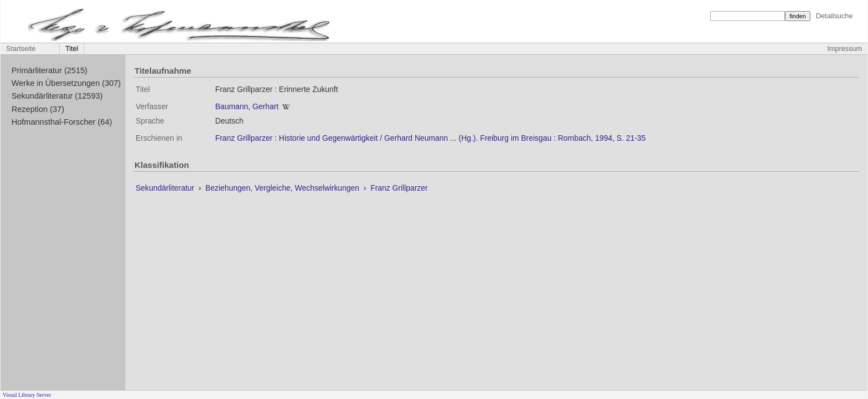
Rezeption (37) (38, 109)
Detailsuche (835, 16)
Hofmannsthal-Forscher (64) (62, 122)
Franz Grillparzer (399, 188)
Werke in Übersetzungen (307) (66, 83)
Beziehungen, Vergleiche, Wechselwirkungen (283, 188)
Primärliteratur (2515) (50, 70)
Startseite (21, 49)
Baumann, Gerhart (247, 106)
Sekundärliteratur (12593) (57, 96)
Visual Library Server (27, 395)
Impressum (845, 49)
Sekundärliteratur (166, 188)
